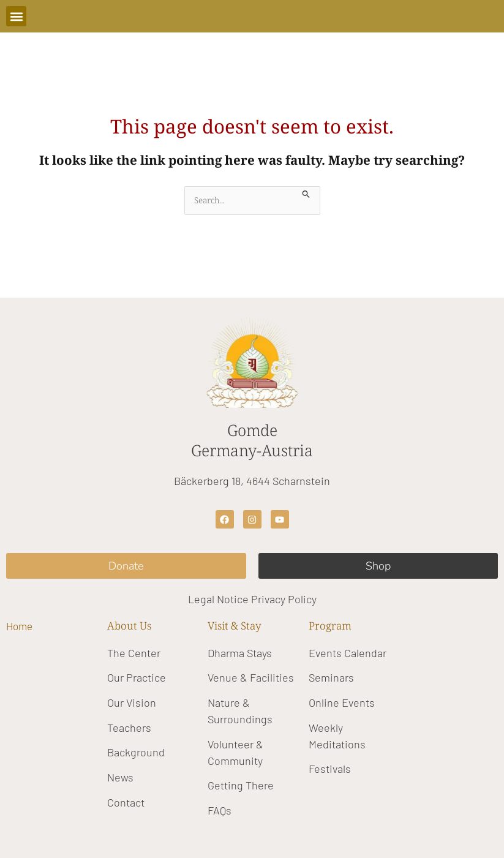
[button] (16, 16)
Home (19, 626)
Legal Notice (218, 599)
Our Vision (132, 702)
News (120, 777)
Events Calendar (348, 653)
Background (136, 752)
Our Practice (137, 677)
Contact (126, 802)
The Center (134, 653)
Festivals (330, 769)
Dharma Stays (240, 653)
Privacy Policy (284, 599)
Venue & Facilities (251, 677)
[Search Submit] (306, 193)
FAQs (220, 810)
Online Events (342, 702)
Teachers (129, 728)
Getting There (241, 785)
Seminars (331, 677)
